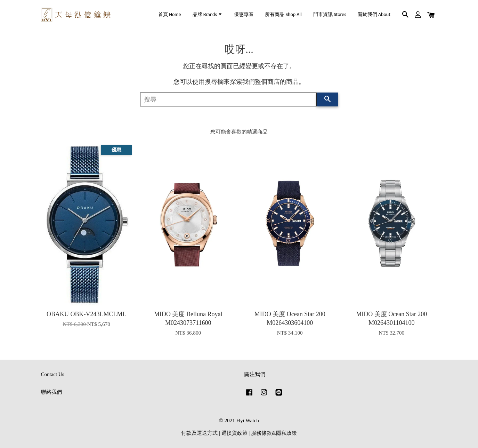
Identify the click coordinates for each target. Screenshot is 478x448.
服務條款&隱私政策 (274, 433)
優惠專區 (244, 14)
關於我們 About (374, 14)
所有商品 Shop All (283, 14)
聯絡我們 (51, 392)
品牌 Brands (208, 14)
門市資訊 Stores (330, 14)
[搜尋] (228, 99)
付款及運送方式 (199, 433)
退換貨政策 (234, 433)
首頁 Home (169, 14)
